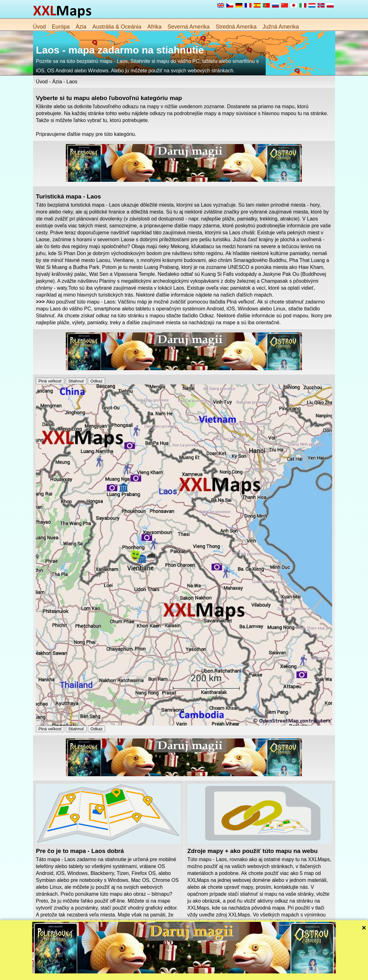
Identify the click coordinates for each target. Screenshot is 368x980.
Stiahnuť (76, 381)
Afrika (154, 27)
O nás (163, 973)
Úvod (40, 27)
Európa (61, 27)
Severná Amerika (189, 27)
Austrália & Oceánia (117, 27)
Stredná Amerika (236, 27)
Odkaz (96, 381)
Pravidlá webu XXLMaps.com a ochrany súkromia (213, 973)
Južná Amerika (281, 27)
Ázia (81, 27)
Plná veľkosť (50, 381)
